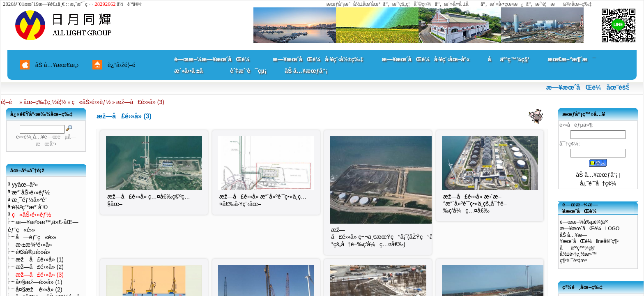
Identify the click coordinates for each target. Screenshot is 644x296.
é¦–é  (9, 102)
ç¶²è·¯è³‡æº (575, 261)
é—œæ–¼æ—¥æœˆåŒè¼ (214, 59)
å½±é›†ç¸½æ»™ (578, 254)
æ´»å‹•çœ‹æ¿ (507, 4)
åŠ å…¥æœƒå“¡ (306, 71)
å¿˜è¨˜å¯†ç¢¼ (598, 183)
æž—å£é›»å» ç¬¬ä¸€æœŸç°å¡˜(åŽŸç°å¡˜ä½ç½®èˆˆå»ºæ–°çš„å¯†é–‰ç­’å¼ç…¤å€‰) (408, 237)
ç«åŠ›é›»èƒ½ (91, 102)
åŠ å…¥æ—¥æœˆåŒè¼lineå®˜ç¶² (589, 238)
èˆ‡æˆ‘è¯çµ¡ (248, 71)
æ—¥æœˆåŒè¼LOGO (590, 229)
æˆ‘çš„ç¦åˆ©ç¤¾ (412, 4)
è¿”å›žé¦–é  (124, 65)
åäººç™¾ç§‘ (509, 59)
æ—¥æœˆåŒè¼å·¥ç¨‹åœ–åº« (425, 59)
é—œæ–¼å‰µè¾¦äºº (584, 222)
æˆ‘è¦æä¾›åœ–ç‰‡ (563, 4)
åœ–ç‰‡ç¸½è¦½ (45, 102)
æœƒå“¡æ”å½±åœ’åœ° (354, 4)
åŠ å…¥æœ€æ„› (57, 65)
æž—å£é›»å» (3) (140, 102)
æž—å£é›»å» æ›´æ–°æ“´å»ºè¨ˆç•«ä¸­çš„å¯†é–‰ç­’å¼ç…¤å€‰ (475, 203)
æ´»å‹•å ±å (460, 4)
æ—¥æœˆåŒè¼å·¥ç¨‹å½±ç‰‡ (318, 59)
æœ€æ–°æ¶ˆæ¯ (571, 59)
